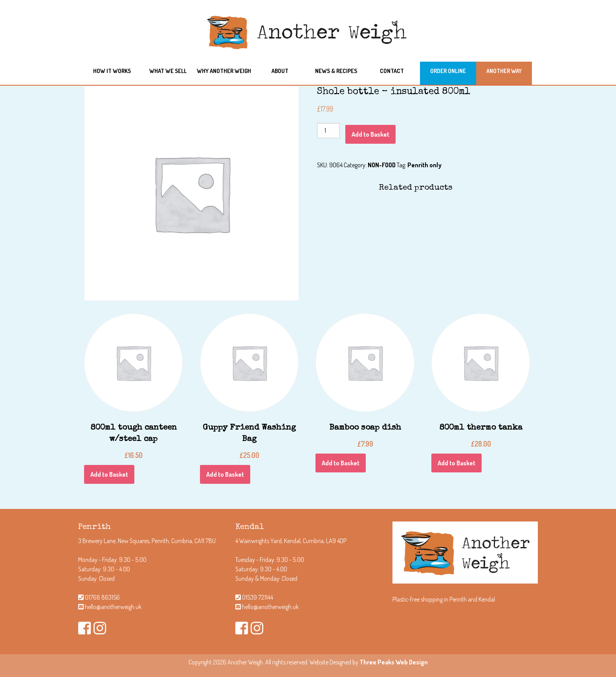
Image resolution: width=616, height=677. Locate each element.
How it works (112, 71)
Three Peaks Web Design (394, 662)
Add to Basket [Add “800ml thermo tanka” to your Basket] (456, 463)
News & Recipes (336, 71)
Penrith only (424, 165)
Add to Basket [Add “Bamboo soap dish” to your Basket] (341, 463)
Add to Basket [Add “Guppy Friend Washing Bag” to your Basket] (225, 474)
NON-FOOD (382, 165)
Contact (392, 71)
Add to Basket (370, 134)
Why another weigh (224, 71)
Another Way (504, 71)
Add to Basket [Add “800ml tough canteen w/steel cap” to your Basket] (109, 474)
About (280, 71)
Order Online (448, 71)
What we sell (168, 71)
